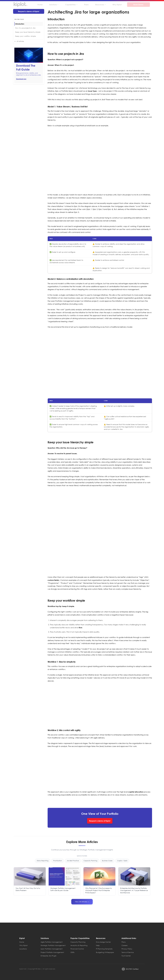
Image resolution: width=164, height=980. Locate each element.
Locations (23, 949)
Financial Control (77, 949)
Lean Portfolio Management (52, 949)
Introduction (20, 24)
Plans (86, 5)
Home (40, 5)
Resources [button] (101, 938)
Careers (124, 945)
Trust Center (126, 956)
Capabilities (71, 5)
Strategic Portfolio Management (53, 945)
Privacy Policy (127, 949)
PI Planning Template (104, 949)
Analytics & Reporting (79, 945)
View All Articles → (82, 902)
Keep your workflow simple (25, 36)
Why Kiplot (117, 5)
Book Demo (138, 5)
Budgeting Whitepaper (105, 952)
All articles (19, 41)
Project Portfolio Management (52, 952)
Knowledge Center (103, 942)
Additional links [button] (129, 938)
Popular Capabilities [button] (80, 938)
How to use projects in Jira (25, 28)
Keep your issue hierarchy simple (28, 32)
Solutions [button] (45, 938)
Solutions (54, 5)
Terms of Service (128, 952)
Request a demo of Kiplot (29, 11)
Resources (101, 5)
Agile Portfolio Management (52, 942)
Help (98, 945)
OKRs (72, 952)
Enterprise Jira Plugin (49, 956)
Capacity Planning (78, 942)
